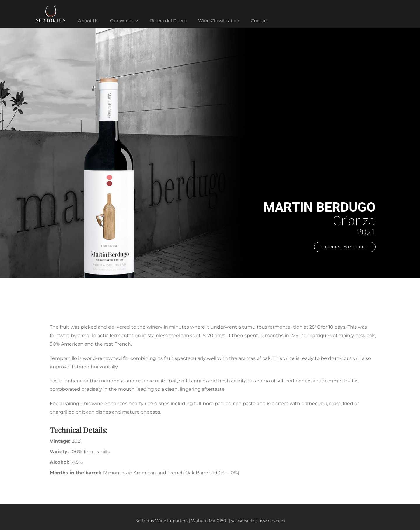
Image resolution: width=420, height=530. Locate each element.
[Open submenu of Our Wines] (136, 21)
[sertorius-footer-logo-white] (51, 7)
